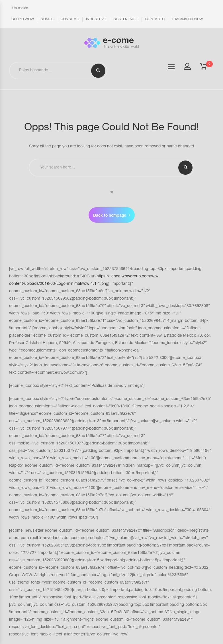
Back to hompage (110, 216)
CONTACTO (155, 19)
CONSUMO (70, 19)
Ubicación (20, 8)
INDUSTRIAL (96, 19)
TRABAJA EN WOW (187, 19)
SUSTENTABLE (126, 19)
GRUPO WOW (23, 19)
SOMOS (47, 19)
